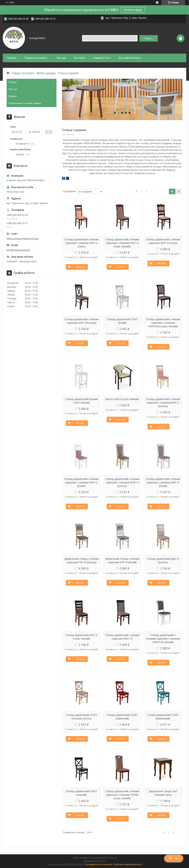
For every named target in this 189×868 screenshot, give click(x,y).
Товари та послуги (35, 58)
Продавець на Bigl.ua (95, 861)
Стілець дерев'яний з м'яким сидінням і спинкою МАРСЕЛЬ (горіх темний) (163, 323)
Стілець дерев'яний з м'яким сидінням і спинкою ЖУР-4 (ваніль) (122, 483)
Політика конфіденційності (128, 864)
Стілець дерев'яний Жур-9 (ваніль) (163, 561)
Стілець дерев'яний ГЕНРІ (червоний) (122, 717)
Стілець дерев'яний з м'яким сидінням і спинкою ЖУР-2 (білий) (81, 483)
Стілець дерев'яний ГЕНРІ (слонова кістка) (81, 717)
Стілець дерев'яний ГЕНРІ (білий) (122, 321)
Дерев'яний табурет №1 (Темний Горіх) (163, 793)
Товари (13, 82)
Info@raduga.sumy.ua (18, 250)
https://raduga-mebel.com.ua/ (23, 238)
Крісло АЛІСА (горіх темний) (122, 399)
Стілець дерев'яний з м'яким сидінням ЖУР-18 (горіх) (81, 321)
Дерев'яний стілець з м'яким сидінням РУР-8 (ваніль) (81, 561)
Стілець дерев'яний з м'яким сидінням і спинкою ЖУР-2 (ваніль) (163, 403)
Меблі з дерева (46, 73)
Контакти (80, 58)
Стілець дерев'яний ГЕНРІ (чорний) (81, 793)
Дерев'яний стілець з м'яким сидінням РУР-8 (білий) (122, 561)
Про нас (61, 58)
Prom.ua (112, 858)
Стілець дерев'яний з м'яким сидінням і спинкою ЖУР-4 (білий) (163, 483)
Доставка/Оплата (130, 58)
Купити (80, 267)
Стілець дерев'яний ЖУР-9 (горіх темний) (81, 637)
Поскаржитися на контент (98, 864)
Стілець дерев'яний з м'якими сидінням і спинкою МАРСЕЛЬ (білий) (163, 639)
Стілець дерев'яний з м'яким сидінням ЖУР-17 (122, 637)
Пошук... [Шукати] (148, 38)
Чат (174, 858)
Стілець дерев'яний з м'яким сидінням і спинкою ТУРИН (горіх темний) (122, 795)
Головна (11, 58)
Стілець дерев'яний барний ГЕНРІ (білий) (81, 401)
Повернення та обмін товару (25, 103)
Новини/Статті (102, 58)
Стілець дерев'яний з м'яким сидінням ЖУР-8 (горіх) (163, 241)
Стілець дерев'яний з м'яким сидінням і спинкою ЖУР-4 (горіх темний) (122, 243)
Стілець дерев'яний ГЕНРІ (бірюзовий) (163, 717)
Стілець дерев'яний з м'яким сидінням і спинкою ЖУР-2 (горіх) (81, 243)
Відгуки (13, 96)
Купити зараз (133, 10)
